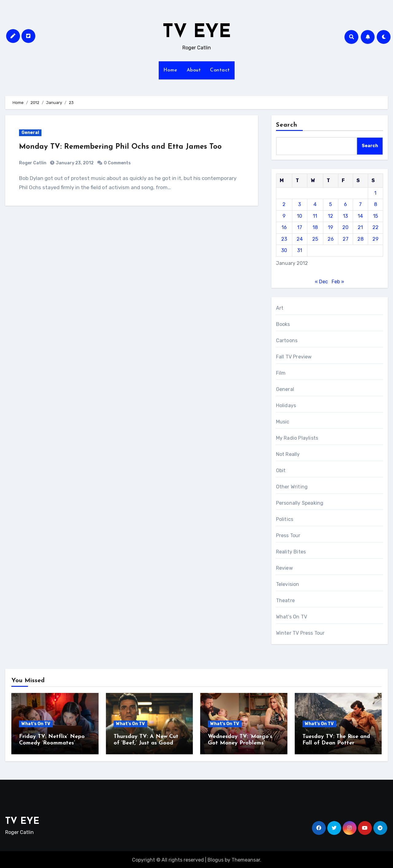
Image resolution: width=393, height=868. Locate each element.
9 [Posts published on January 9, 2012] (284, 216)
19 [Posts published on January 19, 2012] (331, 227)
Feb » (338, 282)
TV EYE (197, 33)
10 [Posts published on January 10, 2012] (300, 216)
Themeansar (246, 859)
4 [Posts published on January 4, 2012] (315, 204)
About (194, 70)
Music (283, 422)
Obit (281, 470)
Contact (220, 70)
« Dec (321, 282)
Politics (285, 519)
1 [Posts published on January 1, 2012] (375, 193)
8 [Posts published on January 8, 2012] (375, 204)
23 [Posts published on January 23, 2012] (284, 239)
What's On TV (292, 617)
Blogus (216, 859)
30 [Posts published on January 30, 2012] (284, 250)
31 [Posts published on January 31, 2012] (300, 250)
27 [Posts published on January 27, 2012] (346, 239)
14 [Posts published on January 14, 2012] (360, 216)
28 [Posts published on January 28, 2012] (360, 239)
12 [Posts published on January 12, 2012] (331, 216)
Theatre (285, 600)
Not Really (288, 454)
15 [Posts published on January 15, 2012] (375, 216)
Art (280, 308)
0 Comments (117, 163)
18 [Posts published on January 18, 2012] (315, 227)
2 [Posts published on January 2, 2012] (284, 204)
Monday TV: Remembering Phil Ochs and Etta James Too (120, 147)
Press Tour (288, 535)
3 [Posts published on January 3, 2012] (300, 204)
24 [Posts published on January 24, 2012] (300, 239)
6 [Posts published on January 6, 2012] (345, 204)
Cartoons (287, 340)
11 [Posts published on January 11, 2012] (315, 216)
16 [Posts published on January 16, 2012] (284, 227)
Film (281, 373)
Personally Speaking (300, 503)
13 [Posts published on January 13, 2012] (345, 216)
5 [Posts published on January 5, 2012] (331, 204)
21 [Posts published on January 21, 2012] (360, 227)
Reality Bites (291, 552)
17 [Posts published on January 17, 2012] (300, 227)
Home (170, 70)
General (30, 133)
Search (287, 125)
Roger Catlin (33, 163)
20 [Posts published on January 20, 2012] (345, 227)
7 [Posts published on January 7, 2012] (360, 204)
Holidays (286, 405)
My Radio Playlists (297, 438)
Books (283, 324)
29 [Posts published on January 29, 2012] (375, 239)
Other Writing (292, 487)
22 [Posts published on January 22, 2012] (375, 227)
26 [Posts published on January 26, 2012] (331, 239)
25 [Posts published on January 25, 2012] (315, 239)
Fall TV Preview (294, 357)
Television (288, 584)
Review (284, 568)
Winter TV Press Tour (300, 633)
